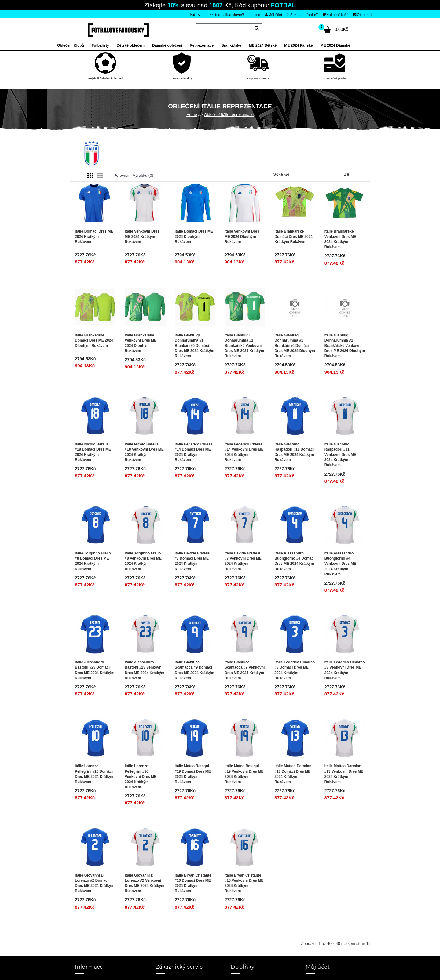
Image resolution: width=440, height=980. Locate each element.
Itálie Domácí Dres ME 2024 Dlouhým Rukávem (194, 237)
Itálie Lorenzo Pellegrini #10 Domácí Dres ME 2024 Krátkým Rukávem (95, 774)
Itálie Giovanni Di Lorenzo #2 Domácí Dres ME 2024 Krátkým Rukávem (95, 883)
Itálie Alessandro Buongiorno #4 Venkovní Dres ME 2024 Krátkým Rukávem (340, 564)
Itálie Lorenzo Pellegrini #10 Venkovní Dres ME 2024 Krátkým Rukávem (141, 777)
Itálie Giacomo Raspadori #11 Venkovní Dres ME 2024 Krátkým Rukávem (340, 455)
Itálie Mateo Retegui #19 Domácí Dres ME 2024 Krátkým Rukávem (193, 774)
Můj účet (274, 15)
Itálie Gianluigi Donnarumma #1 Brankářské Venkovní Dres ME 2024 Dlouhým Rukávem (345, 346)
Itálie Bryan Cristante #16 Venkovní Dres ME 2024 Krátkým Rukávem (244, 883)
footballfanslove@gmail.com (235, 15)
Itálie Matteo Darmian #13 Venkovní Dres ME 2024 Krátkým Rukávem (344, 774)
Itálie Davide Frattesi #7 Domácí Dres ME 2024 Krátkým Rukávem (193, 561)
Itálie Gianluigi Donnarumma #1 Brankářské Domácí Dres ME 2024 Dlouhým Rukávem (295, 346)
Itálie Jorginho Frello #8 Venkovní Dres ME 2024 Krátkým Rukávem (143, 561)
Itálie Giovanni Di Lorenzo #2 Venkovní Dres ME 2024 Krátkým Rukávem (144, 883)
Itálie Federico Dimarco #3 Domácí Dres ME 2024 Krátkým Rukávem (295, 670)
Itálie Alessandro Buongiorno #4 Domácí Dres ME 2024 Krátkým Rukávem (294, 561)
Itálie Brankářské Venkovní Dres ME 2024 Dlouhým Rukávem (141, 343)
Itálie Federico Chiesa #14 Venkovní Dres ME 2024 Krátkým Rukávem (244, 452)
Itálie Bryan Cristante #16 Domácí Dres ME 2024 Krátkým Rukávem (193, 883)
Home (192, 115)
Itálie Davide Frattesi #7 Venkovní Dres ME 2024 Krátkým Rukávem (243, 561)
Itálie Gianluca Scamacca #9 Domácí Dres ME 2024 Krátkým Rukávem (194, 670)
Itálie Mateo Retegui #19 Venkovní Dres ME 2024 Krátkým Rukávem (244, 774)
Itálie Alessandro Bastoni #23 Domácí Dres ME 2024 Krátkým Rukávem (95, 670)
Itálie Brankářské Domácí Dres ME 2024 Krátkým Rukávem (293, 237)
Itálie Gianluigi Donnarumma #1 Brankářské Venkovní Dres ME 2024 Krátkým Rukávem (244, 346)
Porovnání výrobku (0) (134, 175)
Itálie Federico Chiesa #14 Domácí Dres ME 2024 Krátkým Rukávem (194, 452)
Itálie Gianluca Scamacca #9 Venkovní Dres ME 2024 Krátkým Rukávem (245, 670)
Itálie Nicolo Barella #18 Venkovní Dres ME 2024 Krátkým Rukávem (144, 452)
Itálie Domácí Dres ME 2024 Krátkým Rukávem (94, 237)
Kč (193, 15)
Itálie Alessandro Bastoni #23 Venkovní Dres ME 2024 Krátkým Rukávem (144, 670)
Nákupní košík (336, 15)
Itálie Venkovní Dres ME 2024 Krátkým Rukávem (142, 237)
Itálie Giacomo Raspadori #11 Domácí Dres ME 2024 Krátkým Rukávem (294, 452)
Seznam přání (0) (302, 15)
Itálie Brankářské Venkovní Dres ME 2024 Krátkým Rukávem (340, 239)
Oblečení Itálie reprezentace (229, 115)
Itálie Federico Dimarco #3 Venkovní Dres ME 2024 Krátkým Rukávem (345, 670)
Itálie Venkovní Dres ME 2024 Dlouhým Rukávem (242, 237)
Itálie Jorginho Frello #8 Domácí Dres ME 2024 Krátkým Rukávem (93, 561)
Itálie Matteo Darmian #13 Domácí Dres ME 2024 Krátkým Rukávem (293, 774)
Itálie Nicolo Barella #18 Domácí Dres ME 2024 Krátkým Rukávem (93, 452)
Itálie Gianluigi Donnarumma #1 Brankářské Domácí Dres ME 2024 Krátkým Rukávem (194, 346)
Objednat (363, 15)
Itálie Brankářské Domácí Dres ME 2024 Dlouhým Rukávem (94, 340)
